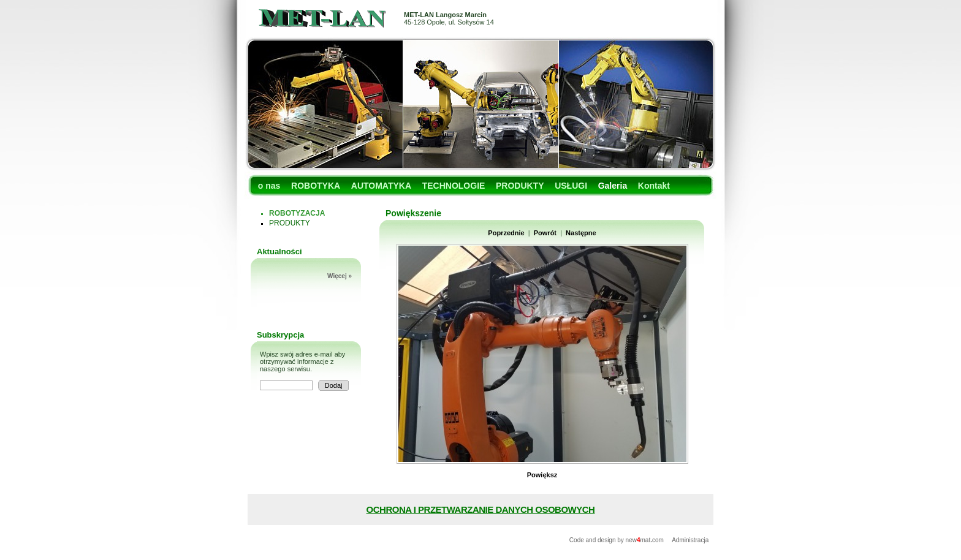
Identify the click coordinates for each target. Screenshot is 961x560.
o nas (269, 186)
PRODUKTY (520, 186)
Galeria (613, 186)
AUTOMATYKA (381, 186)
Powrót (545, 233)
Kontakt (654, 186)
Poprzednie (506, 233)
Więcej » (340, 276)
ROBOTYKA (316, 186)
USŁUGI (571, 186)
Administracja (690, 540)
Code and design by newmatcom (617, 540)
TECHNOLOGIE (454, 186)
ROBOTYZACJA (297, 213)
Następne (581, 233)
